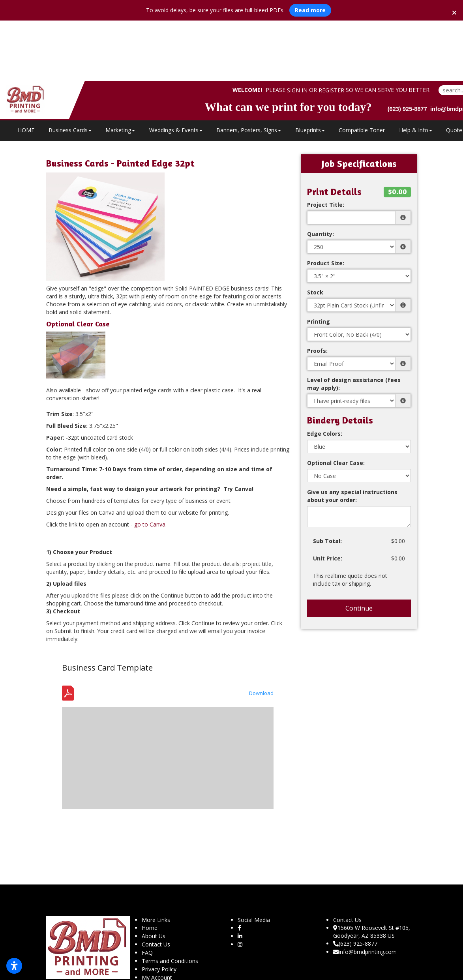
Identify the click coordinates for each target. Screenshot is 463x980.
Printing (319, 261)
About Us (154, 876)
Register (331, 30)
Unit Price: (328, 498)
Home (150, 867)
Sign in (297, 30)
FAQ (147, 892)
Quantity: (321, 173)
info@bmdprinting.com (365, 891)
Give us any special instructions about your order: (352, 436)
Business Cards (70, 70)
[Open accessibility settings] (14, 966)
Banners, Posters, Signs (249, 70)
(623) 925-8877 (355, 883)
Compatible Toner (362, 70)
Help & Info (416, 70)
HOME (26, 70)
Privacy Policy (159, 909)
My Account (157, 917)
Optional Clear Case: (336, 402)
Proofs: (317, 290)
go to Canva (150, 464)
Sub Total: (327, 481)
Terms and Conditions (170, 900)
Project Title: (326, 144)
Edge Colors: (325, 373)
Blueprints (310, 70)
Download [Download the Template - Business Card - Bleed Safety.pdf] (261, 633)
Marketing (120, 70)
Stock (315, 232)
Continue (359, 548)
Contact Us (156, 884)
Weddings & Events (176, 70)
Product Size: (326, 203)
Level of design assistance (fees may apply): (354, 323)
